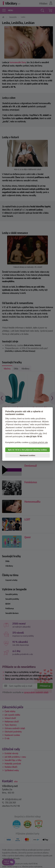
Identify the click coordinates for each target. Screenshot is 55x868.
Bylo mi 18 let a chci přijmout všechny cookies (27, 450)
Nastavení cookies (28, 455)
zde (40, 434)
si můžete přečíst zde (38, 442)
